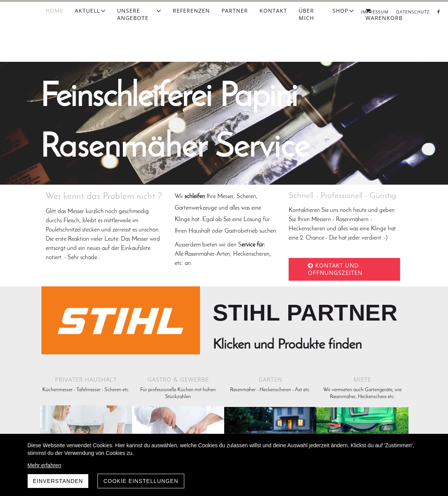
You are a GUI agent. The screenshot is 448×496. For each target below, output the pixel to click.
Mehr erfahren (45, 465)
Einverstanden (58, 481)
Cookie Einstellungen (141, 481)
